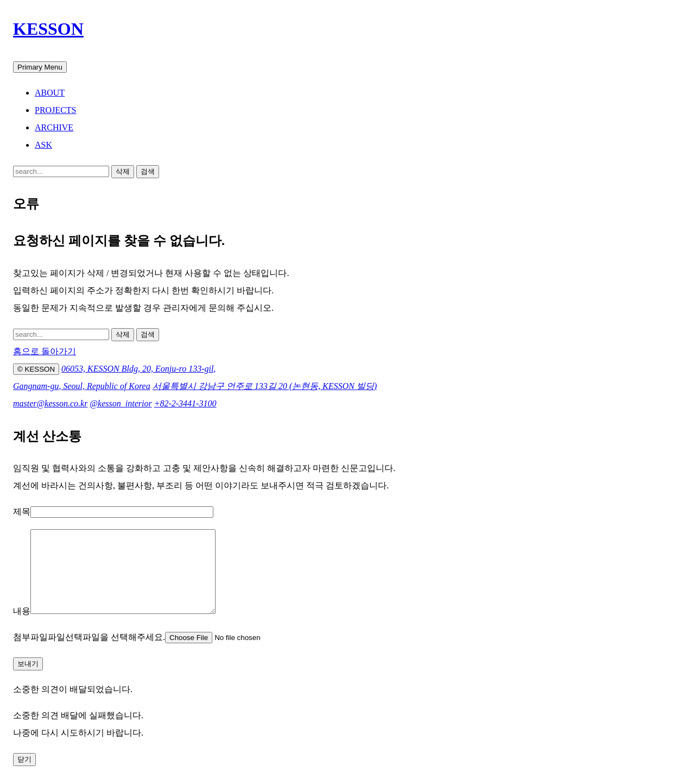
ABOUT (50, 93)
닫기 (24, 776)
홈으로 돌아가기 (45, 351)
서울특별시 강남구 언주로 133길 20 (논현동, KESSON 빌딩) (265, 386)
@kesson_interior (121, 403)
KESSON (48, 29)
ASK (43, 145)
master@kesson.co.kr (50, 403)
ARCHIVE (54, 127)
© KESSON (36, 369)
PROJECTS (55, 110)
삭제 (123, 171)
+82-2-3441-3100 (185, 403)
